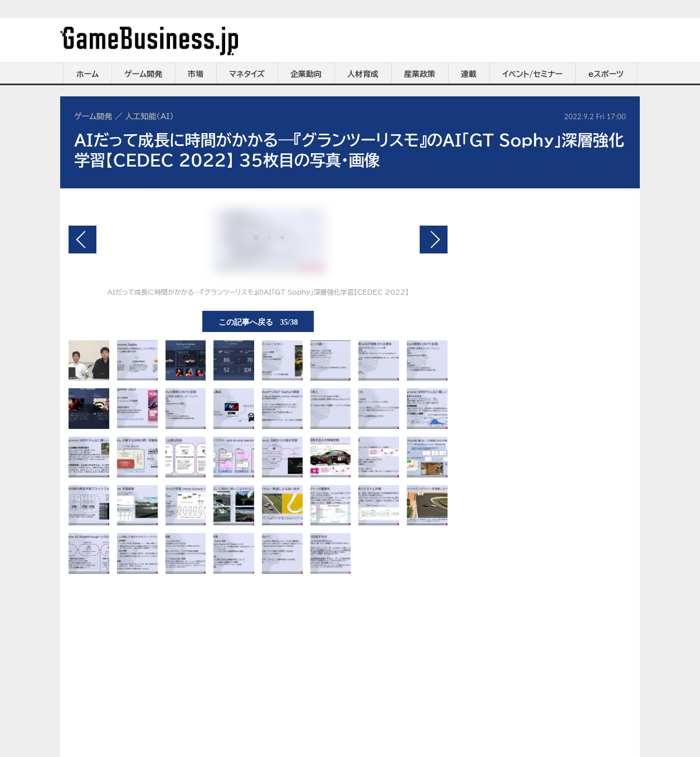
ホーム (87, 74)
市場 (196, 74)
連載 (469, 74)
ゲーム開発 (143, 74)
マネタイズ (247, 74)
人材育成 (363, 74)
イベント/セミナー (533, 74)
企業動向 (306, 74)
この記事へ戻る (258, 321)
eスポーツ (606, 74)
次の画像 (434, 240)
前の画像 (82, 240)
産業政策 (420, 74)
